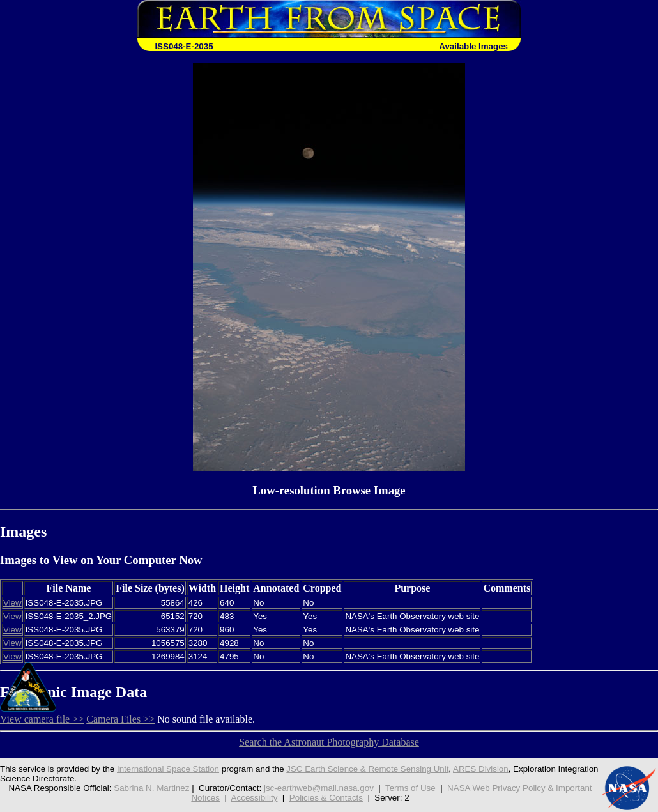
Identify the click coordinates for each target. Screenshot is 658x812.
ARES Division (481, 769)
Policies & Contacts (326, 798)
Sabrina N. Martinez (151, 788)
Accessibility (255, 798)
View (12, 603)
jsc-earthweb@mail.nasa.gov (319, 788)
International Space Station (168, 769)
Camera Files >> (120, 719)
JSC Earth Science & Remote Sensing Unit (367, 769)
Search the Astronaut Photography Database (329, 742)
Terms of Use (410, 788)
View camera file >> (42, 719)
